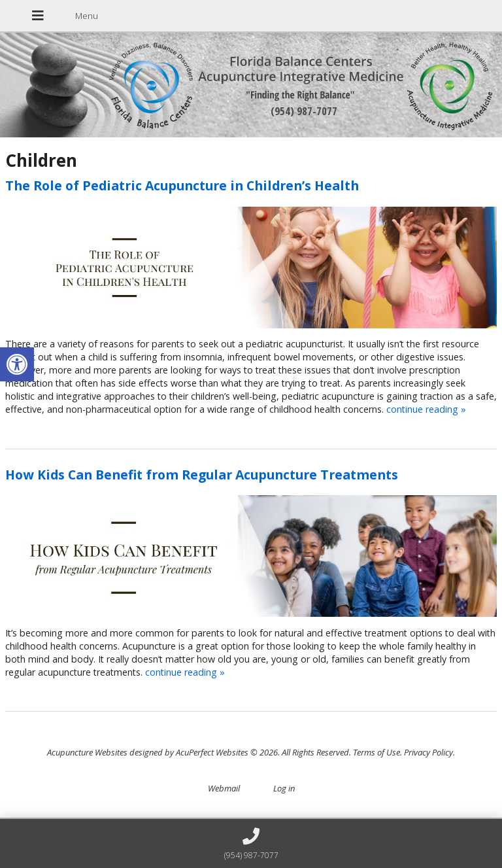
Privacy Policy (428, 752)
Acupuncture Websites (87, 752)
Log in (284, 788)
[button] (17, 364)
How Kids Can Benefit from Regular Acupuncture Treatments (202, 475)
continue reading (426, 409)
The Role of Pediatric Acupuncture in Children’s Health (182, 185)
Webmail (224, 788)
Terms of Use (376, 752)
